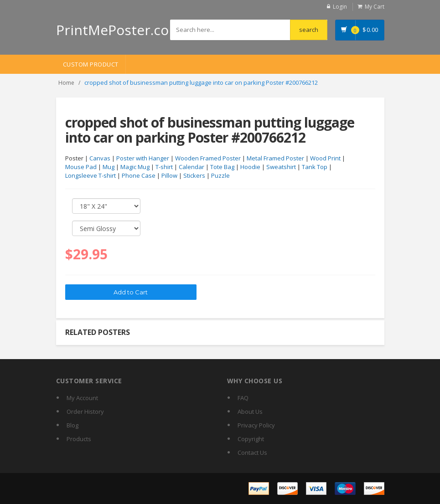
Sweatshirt (281, 167)
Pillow (169, 175)
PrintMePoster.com (119, 30)
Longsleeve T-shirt (91, 175)
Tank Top (315, 167)
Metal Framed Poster (275, 158)
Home (66, 83)
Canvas (100, 158)
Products (79, 439)
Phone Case (139, 175)
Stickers (194, 175)
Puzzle (220, 175)
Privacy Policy (256, 425)
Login (340, 7)
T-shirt (164, 167)
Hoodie (250, 167)
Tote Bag (222, 167)
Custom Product (91, 64)
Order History (85, 411)
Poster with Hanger (143, 158)
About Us (250, 411)
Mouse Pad (81, 167)
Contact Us (252, 453)
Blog (72, 425)
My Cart (375, 7)
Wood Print (325, 158)
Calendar (192, 167)
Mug (109, 167)
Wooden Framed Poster (208, 158)
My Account (82, 398)
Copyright (251, 439)
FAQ (243, 398)
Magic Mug (135, 167)
